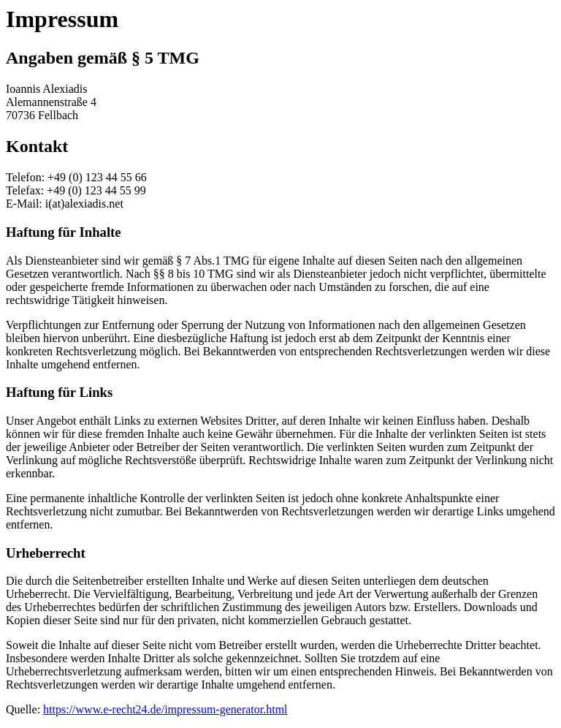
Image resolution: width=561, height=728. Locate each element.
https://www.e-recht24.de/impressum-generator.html (165, 709)
